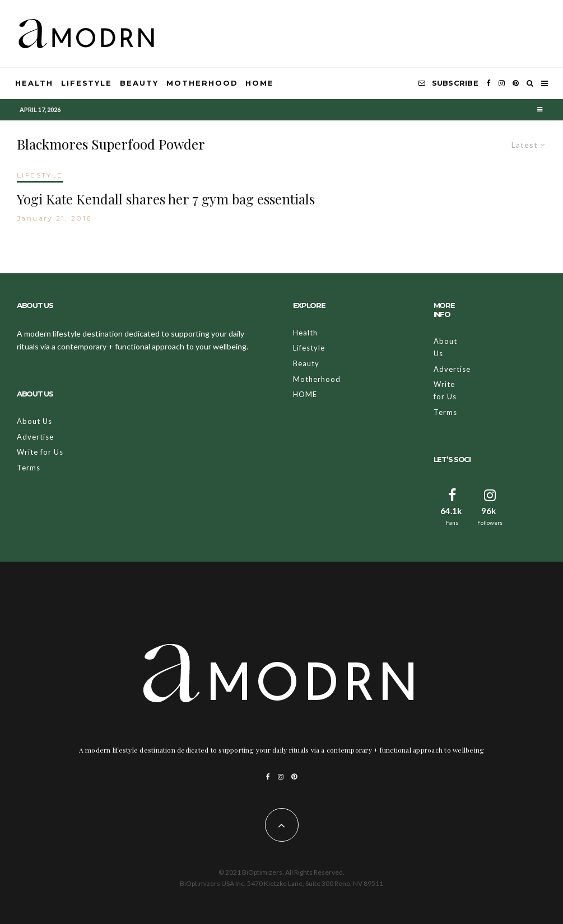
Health (34, 83)
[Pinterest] (516, 83)
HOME (260, 83)
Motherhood (202, 83)
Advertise (35, 437)
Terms (29, 468)
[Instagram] (502, 83)
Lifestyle (87, 83)
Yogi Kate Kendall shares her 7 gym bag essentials (166, 199)
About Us (34, 421)
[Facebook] (488, 83)
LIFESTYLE (40, 175)
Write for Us (40, 452)
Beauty (139, 83)
